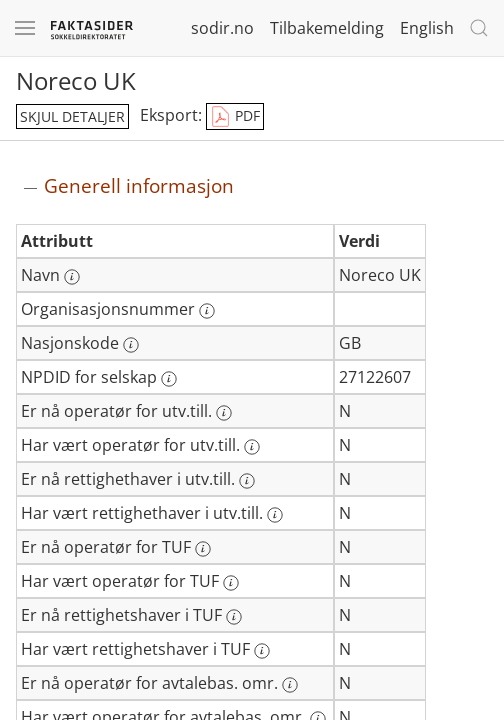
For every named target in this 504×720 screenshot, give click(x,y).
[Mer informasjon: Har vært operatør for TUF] (231, 583)
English (427, 28)
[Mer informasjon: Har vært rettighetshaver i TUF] (262, 651)
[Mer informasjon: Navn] (72, 277)
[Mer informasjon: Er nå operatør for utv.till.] (224, 413)
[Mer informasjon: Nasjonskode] (131, 345)
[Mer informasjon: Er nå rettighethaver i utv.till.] (247, 481)
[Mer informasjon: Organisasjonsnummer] (207, 311)
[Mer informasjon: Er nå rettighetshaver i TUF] (234, 617)
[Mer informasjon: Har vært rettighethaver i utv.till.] (275, 515)
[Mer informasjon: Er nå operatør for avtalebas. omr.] (290, 685)
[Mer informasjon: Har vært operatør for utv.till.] (252, 447)
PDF (235, 117)
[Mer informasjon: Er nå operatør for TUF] (203, 549)
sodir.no (222, 28)
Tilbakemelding (327, 28)
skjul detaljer (72, 116)
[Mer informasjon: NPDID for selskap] (169, 379)
